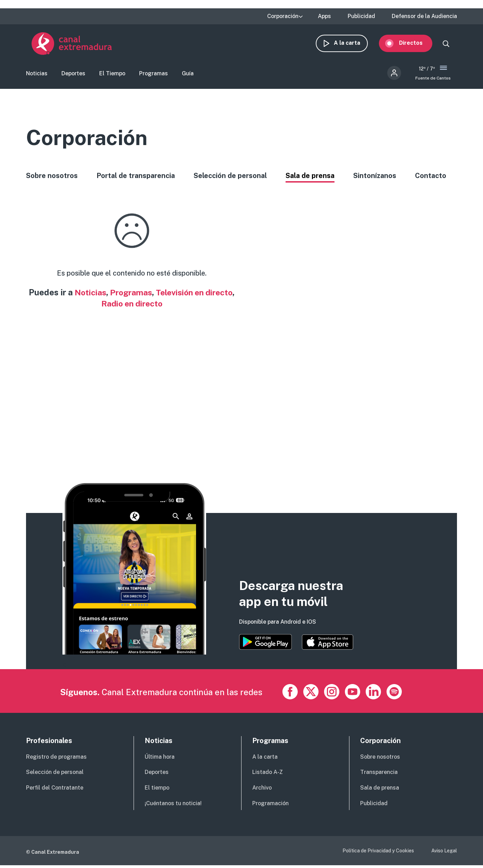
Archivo (262, 790)
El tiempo (157, 790)
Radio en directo (148, 306)
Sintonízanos (375, 178)
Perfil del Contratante (55, 790)
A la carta (353, 44)
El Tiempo (112, 75)
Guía (188, 75)
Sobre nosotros (52, 178)
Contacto (431, 178)
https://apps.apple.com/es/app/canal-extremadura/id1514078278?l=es (328, 645)
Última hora (160, 760)
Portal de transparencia (136, 178)
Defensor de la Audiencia (424, 16)
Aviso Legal (444, 853)
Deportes (73, 75)
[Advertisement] (234, 396)
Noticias (37, 75)
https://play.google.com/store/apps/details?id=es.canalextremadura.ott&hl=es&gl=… (265, 645)
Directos (416, 44)
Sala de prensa (310, 178)
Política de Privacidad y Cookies (378, 853)
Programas (154, 75)
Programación (270, 806)
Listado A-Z (268, 775)
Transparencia (379, 775)
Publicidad (361, 16)
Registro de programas (56, 760)
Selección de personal (230, 178)
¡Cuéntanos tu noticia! (173, 806)
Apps (324, 16)
